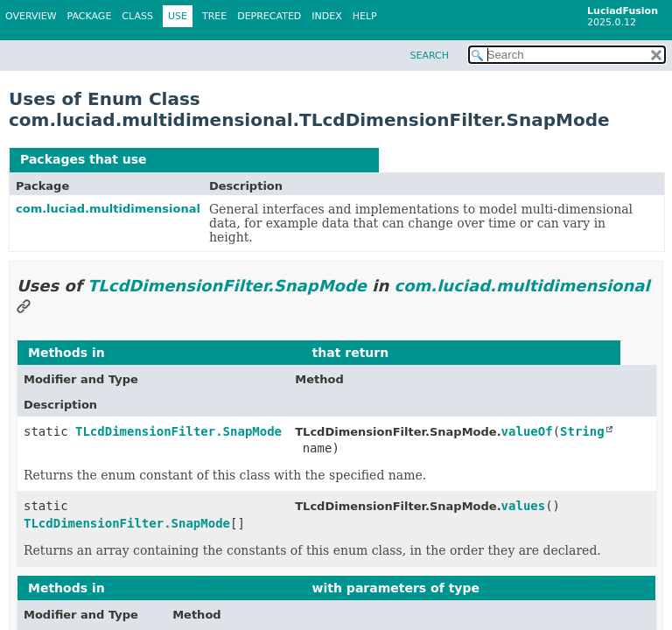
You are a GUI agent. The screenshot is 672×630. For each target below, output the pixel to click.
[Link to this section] (24, 308)
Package (90, 16)
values (524, 506)
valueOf (527, 431)
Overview (31, 16)
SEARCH (429, 56)
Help (365, 16)
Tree (214, 16)
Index (326, 16)
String (582, 431)
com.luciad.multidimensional (108, 209)
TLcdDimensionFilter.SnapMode (259, 159)
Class (137, 16)
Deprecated (269, 16)
